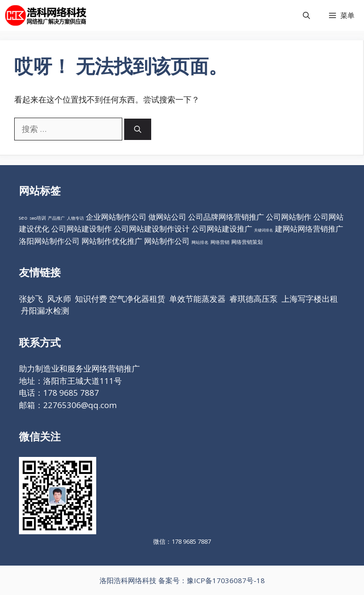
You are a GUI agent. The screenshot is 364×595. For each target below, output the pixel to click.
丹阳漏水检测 (45, 311)
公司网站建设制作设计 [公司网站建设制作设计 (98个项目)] (152, 229)
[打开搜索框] (306, 15)
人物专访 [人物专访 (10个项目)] (75, 218)
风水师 (59, 299)
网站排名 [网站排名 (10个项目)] (200, 242)
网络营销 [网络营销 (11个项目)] (220, 242)
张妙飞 (31, 299)
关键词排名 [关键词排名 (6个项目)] (264, 230)
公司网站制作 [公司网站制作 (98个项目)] (289, 217)
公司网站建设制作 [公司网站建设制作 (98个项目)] (82, 229)
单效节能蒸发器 (197, 299)
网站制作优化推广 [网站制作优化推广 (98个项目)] (112, 241)
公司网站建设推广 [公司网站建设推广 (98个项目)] (222, 229)
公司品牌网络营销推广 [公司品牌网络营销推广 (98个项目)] (226, 217)
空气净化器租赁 (137, 299)
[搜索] (138, 129)
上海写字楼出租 (310, 299)
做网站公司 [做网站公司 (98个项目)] (167, 217)
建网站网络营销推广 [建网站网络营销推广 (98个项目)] (309, 229)
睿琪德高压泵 (254, 299)
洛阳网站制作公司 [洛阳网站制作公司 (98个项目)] (49, 241)
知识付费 (91, 299)
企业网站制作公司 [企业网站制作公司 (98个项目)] (116, 217)
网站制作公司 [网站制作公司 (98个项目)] (167, 241)
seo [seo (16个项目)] (23, 218)
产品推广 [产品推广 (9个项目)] (56, 218)
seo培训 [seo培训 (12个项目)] (38, 218)
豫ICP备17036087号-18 (226, 580)
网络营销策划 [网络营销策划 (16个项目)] (247, 242)
